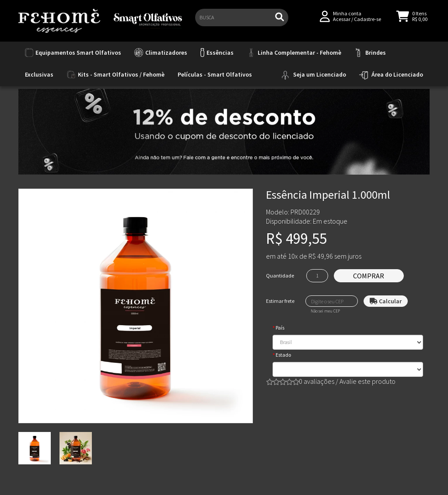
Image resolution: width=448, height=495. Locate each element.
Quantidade (280, 276)
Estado (283, 355)
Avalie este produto (367, 381)
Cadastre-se (367, 23)
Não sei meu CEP (325, 311)
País (280, 328)
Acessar (342, 23)
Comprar (369, 276)
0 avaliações (317, 381)
